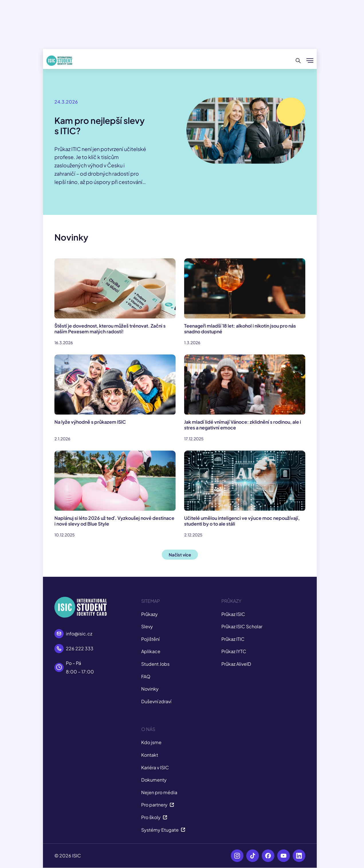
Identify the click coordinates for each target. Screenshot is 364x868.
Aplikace (151, 651)
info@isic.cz (79, 634)
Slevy (147, 626)
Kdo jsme (151, 742)
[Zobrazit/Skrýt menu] (310, 61)
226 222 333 (80, 648)
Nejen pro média (159, 792)
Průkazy (149, 614)
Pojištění (150, 639)
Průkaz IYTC (234, 651)
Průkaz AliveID (236, 664)
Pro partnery (158, 805)
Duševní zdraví (156, 701)
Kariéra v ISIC (155, 767)
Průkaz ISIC (233, 614)
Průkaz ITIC (233, 639)
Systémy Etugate (163, 830)
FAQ (146, 676)
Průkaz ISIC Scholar (242, 626)
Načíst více (180, 555)
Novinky (150, 689)
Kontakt (150, 755)
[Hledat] (298, 61)
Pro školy (154, 817)
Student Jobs (155, 664)
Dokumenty (154, 780)
